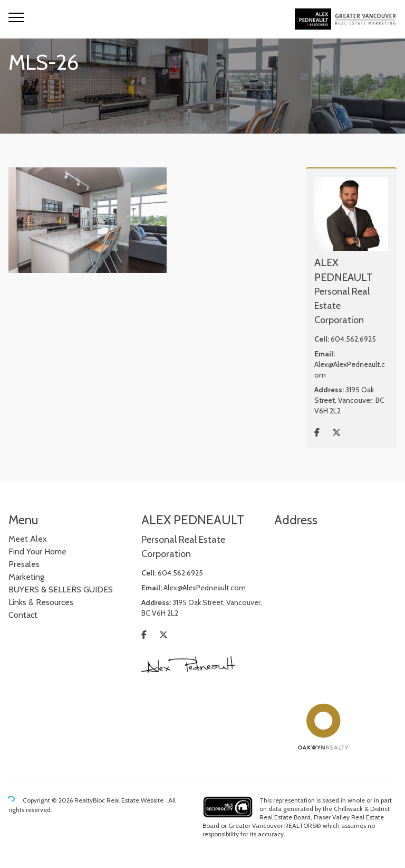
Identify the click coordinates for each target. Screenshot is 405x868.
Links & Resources (41, 602)
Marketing (26, 577)
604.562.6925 (353, 339)
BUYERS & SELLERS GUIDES (61, 589)
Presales (24, 564)
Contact (23, 615)
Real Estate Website (136, 800)
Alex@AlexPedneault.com (205, 588)
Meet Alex (28, 539)
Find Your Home (37, 551)
